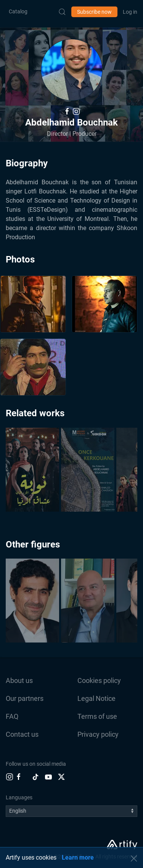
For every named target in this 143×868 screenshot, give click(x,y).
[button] (72, 70)
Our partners (25, 698)
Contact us (22, 734)
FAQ (12, 716)
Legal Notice (96, 698)
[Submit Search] (62, 12)
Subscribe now (94, 12)
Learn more (78, 858)
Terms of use (97, 716)
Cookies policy (99, 680)
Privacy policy (98, 734)
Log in (130, 12)
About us (19, 680)
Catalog (18, 11)
